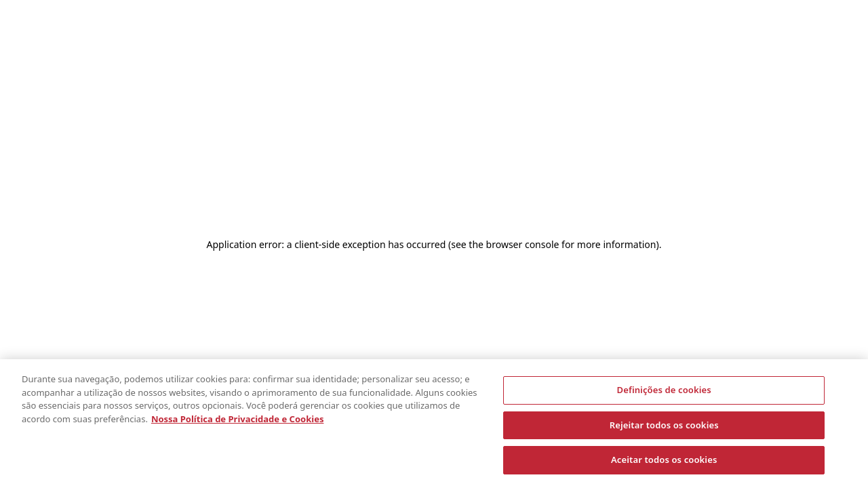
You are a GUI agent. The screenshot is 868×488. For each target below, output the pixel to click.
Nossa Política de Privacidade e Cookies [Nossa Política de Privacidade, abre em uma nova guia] (238, 419)
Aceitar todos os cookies (664, 460)
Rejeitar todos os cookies (664, 425)
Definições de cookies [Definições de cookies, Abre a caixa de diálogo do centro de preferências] (664, 390)
